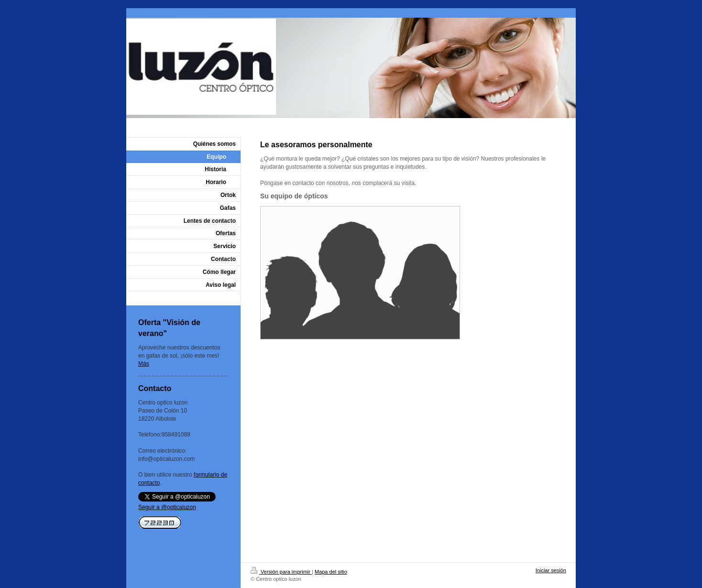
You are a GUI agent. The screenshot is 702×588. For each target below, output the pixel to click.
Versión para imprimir (281, 572)
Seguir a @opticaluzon (167, 507)
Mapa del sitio (331, 572)
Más (144, 364)
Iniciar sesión (551, 570)
